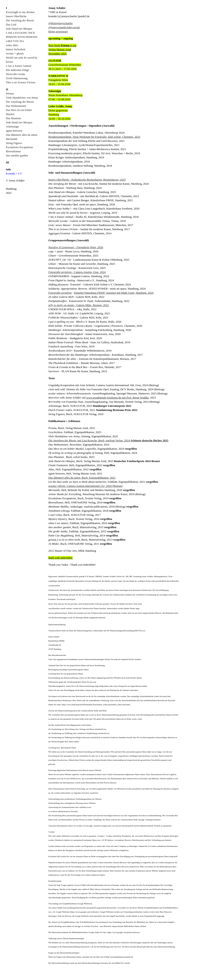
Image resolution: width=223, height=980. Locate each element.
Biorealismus (13, 151)
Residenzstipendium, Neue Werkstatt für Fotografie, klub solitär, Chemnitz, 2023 (94, 137)
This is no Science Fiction (21, 82)
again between (14, 131)
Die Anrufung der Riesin (20, 20)
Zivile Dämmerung (17, 78)
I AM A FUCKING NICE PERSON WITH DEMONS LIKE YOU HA (22, 37)
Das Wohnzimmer (16, 106)
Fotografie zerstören (60, 293)
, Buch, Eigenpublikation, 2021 (82, 478)
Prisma (10, 93)
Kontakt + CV (14, 173)
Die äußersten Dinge (18, 70)
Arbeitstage (12, 126)
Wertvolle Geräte (16, 74)
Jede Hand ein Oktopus (19, 29)
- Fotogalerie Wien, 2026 (76, 247)
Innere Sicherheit (16, 49)
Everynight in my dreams (20, 12)
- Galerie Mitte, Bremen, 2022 (79, 305)
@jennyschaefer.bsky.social (64, 27)
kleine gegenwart (58, 31)
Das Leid (11, 24)
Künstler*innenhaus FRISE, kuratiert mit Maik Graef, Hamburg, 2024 (114, 293)
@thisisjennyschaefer (61, 23)
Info (8, 169)
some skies (12, 45)
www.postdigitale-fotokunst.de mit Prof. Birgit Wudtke (117, 398)
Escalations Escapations (19, 147)
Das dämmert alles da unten (22, 135)
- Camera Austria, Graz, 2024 (77, 272)
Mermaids (12, 139)
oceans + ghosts (15, 53)
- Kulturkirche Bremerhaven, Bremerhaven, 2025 (87, 180)
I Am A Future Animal (19, 66)
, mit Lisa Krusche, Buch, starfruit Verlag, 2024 (108, 440)
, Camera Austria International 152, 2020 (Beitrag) (85, 486)
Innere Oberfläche (16, 16)
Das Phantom (14, 118)
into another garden (17, 155)
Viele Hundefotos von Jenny (22, 98)
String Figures (14, 143)
